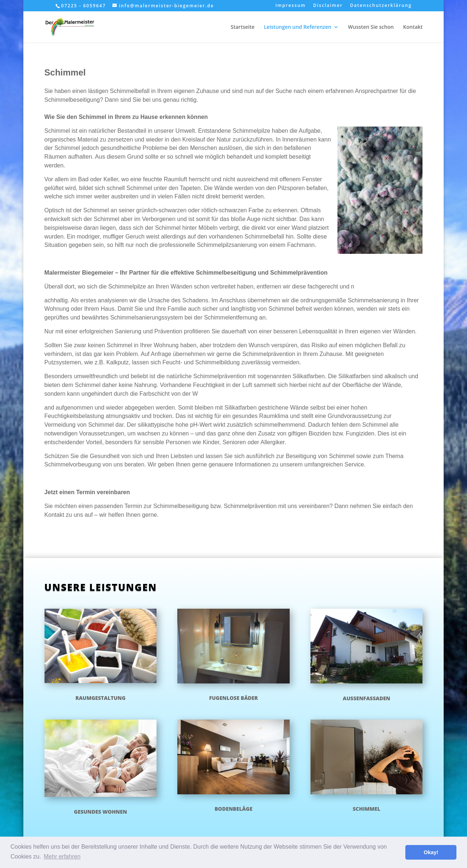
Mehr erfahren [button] (62, 857)
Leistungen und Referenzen (298, 27)
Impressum (291, 6)
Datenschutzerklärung (381, 6)
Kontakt (413, 27)
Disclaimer (328, 6)
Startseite (242, 27)
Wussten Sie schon (371, 27)
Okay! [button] (431, 852)
